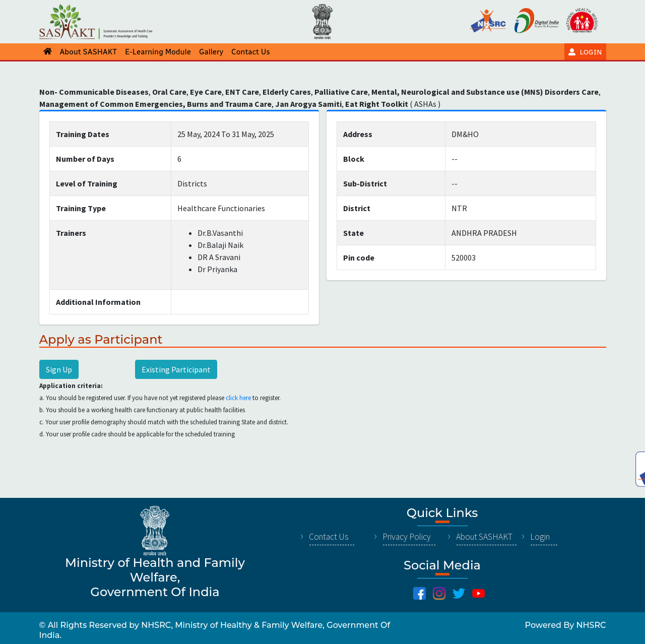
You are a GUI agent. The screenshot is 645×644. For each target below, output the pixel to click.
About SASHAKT (484, 537)
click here (238, 398)
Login (540, 537)
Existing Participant (176, 369)
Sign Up (59, 369)
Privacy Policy (407, 537)
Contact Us (329, 537)
